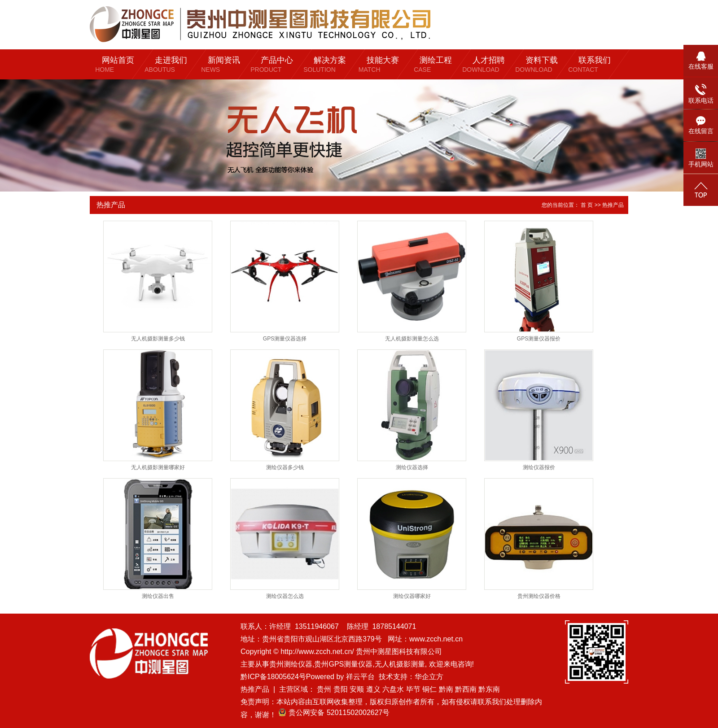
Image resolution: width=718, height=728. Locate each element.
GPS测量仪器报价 (539, 339)
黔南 (446, 689)
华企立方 (429, 677)
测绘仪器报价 (539, 467)
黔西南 (466, 689)
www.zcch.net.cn (436, 639)
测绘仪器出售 (158, 596)
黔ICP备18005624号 (273, 677)
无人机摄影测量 (400, 664)
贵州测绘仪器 (291, 664)
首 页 (587, 205)
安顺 (357, 689)
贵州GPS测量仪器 (343, 664)
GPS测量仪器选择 (285, 339)
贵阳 (341, 689)
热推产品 (255, 689)
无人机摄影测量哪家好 (158, 467)
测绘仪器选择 (412, 467)
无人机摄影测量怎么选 (412, 339)
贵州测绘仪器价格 (539, 596)
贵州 (324, 689)
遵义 (373, 689)
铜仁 (429, 689)
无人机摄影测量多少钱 (158, 339)
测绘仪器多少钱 (285, 467)
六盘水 (393, 689)
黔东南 (489, 689)
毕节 (413, 689)
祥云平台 (360, 677)
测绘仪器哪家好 (412, 596)
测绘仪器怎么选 (285, 596)
